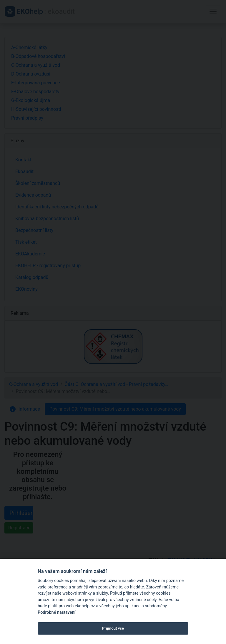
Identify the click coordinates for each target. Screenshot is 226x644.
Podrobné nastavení (56, 612)
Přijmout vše (113, 628)
